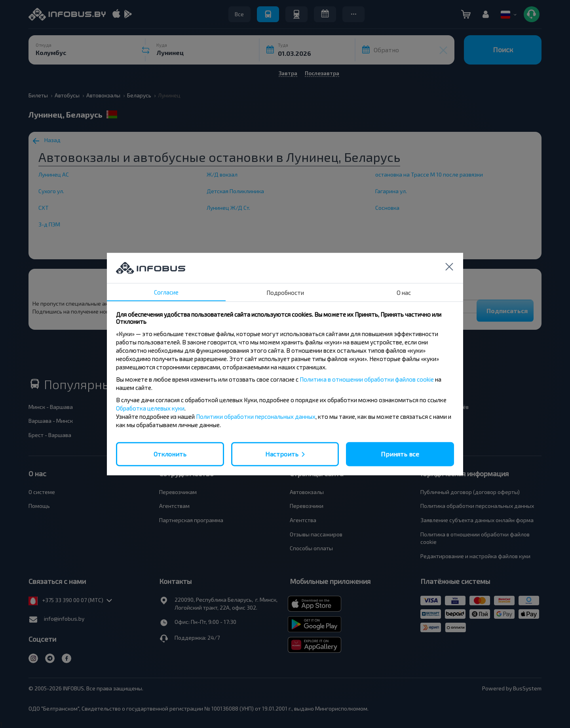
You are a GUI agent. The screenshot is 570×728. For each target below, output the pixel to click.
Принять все (400, 454)
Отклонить (170, 454)
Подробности (285, 293)
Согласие (166, 292)
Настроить (282, 454)
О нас (404, 293)
